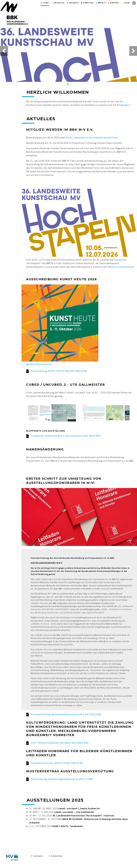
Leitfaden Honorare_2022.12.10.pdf (57, 763)
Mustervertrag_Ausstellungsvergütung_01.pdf (62, 779)
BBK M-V (102, 3)
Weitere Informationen (121, 267)
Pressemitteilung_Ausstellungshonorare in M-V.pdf (66, 714)
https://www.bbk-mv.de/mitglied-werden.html (92, 137)
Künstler (88, 3)
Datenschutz (57, 858)
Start (46, 3)
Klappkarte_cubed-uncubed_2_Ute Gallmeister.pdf (66, 436)
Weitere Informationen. (39, 364)
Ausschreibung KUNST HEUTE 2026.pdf (59, 371)
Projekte (74, 3)
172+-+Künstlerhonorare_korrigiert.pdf (60, 743)
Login (127, 3)
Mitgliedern (124, 105)
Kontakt (115, 3)
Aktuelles (59, 3)
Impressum (38, 858)
